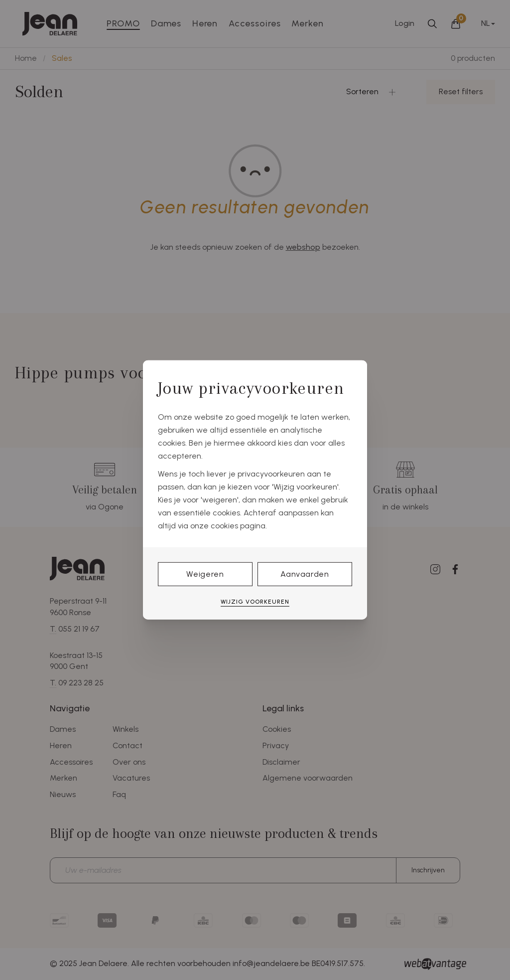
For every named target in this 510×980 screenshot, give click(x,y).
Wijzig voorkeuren (255, 602)
